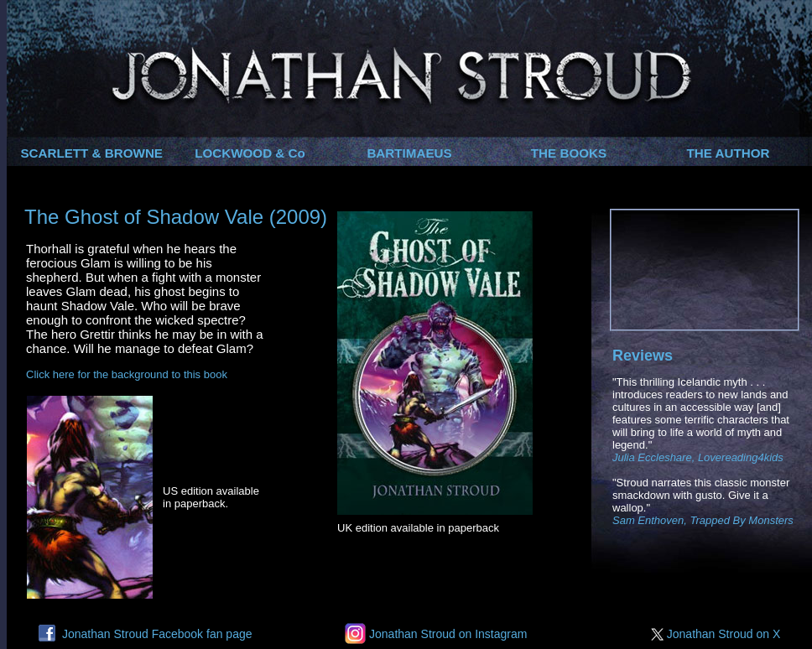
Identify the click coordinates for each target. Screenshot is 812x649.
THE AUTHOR (729, 153)
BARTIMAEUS (409, 153)
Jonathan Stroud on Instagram (436, 634)
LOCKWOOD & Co (250, 153)
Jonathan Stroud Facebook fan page (146, 634)
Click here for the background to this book (127, 374)
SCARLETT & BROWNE (91, 153)
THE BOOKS (569, 153)
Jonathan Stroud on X (719, 634)
